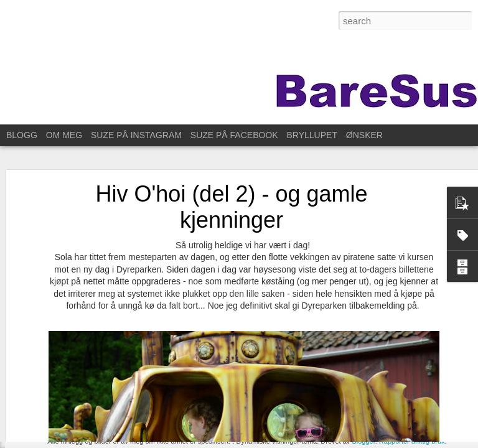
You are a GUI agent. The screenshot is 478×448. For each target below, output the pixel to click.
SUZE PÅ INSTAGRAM (136, 135)
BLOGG (22, 135)
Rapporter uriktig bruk (412, 441)
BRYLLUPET (312, 135)
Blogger (363, 441)
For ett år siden (56, 393)
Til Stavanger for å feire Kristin (81, 421)
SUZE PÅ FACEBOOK (234, 135)
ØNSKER (364, 135)
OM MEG (64, 135)
